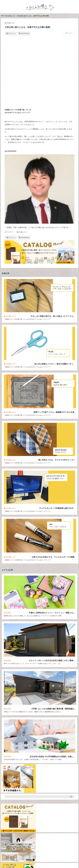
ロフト (50, 833)
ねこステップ (26, 833)
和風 (69, 833)
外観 (8, 838)
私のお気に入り (10, 16)
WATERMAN (25, 33)
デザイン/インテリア (67, 851)
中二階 (60, 833)
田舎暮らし (46, 838)
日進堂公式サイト (31, 861)
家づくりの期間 (20, 838)
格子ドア (34, 838)
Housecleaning (12, 833)
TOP (2, 16)
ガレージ (39, 833)
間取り (52, 851)
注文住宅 (24, 851)
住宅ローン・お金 (38, 851)
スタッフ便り (26, 854)
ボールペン (12, 33)
